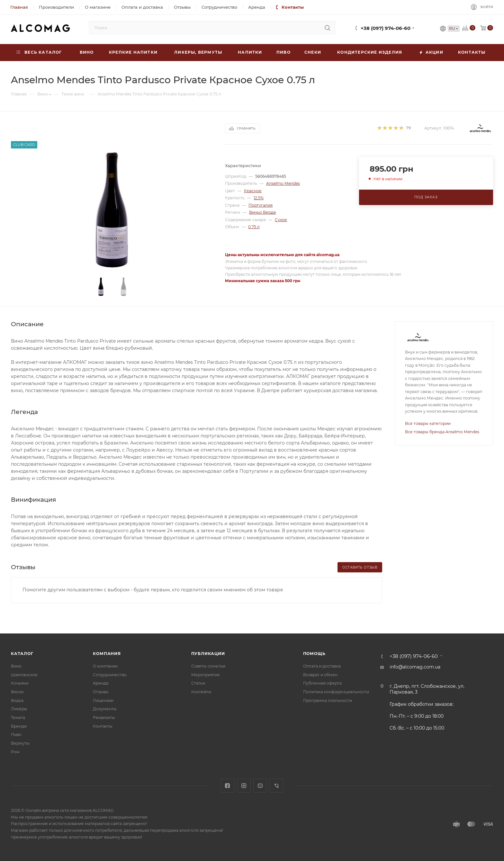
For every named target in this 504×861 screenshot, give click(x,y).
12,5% (259, 198)
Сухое (281, 220)
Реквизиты (104, 717)
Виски (17, 692)
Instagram (244, 786)
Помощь (314, 654)
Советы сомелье (208, 666)
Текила (18, 717)
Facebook (227, 786)
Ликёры (19, 709)
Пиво (16, 735)
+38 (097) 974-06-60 (386, 28)
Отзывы (101, 692)
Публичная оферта (322, 683)
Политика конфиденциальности (336, 692)
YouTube (260, 786)
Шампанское (24, 675)
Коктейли (201, 692)
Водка (17, 700)
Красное (253, 191)
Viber (277, 786)
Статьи (198, 683)
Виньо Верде (263, 212)
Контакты (103, 726)
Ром (15, 752)
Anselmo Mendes (283, 183)
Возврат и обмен (320, 675)
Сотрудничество (110, 675)
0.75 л (254, 227)
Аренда (101, 683)
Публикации (208, 654)
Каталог (22, 654)
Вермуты (20, 743)
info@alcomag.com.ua (415, 667)
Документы (105, 709)
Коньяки (20, 683)
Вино (16, 666)
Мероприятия (205, 675)
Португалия (261, 205)
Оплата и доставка (322, 666)
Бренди (19, 726)
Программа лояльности (328, 700)
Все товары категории (428, 423)
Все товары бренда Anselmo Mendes (442, 432)
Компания (107, 654)
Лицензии (103, 700)
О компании (105, 666)
